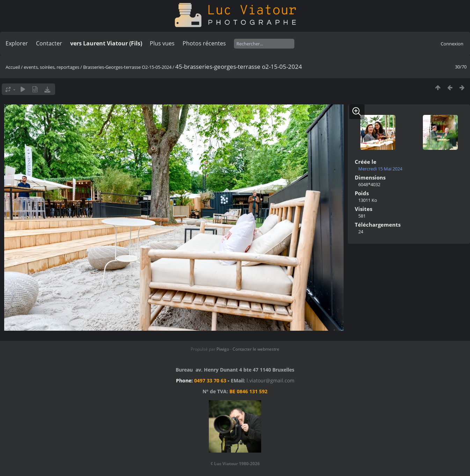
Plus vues (162, 43)
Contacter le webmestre (256, 349)
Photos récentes (204, 43)
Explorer (17, 43)
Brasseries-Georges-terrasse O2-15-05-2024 (127, 67)
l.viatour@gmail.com (270, 380)
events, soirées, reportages (52, 67)
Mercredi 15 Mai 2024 (380, 169)
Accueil (13, 67)
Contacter (49, 43)
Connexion (452, 44)
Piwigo (223, 349)
